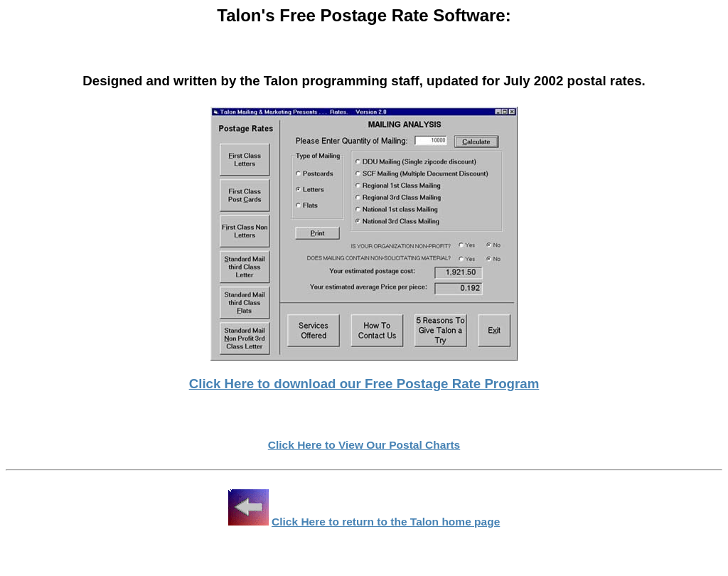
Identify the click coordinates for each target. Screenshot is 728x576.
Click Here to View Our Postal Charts (364, 445)
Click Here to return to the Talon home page (386, 522)
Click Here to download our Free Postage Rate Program (364, 384)
